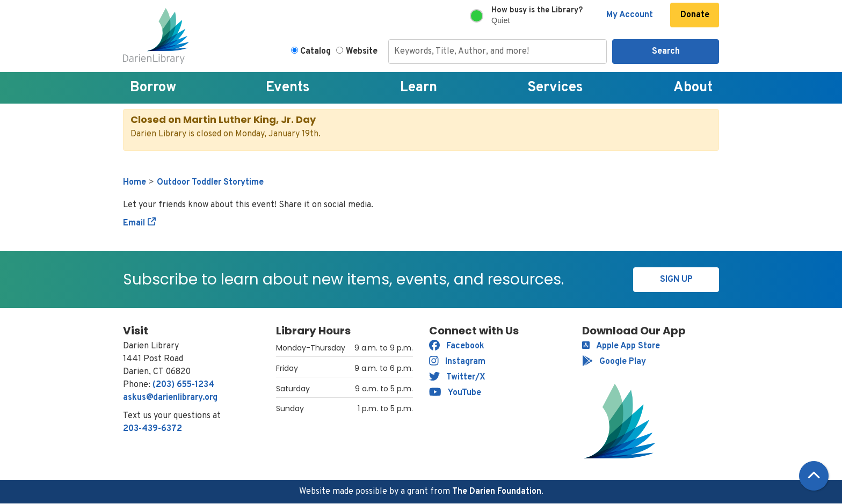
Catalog (315, 52)
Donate (695, 15)
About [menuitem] (693, 88)
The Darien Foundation (497, 492)
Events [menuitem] (288, 88)
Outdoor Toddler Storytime (210, 182)
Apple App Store (621, 346)
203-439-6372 (153, 429)
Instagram (457, 362)
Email (134, 223)
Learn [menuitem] (419, 88)
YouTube (455, 393)
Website (362, 52)
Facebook (457, 346)
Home (135, 182)
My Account (630, 15)
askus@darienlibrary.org (170, 398)
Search (666, 52)
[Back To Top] (814, 476)
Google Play (614, 362)
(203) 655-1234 (183, 385)
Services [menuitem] (555, 88)
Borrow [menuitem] (153, 88)
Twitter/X (457, 377)
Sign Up (676, 280)
